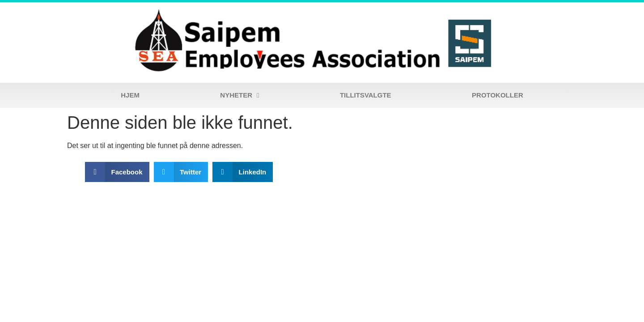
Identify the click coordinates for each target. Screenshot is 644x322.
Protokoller (498, 95)
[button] (117, 172)
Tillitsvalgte (366, 95)
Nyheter (239, 95)
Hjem (130, 95)
